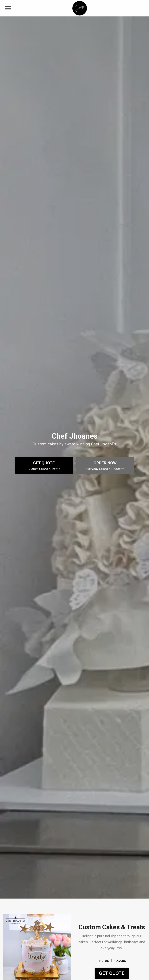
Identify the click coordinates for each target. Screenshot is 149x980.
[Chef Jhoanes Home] (80, 8)
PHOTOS (103, 961)
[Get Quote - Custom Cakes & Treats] (44, 465)
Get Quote (112, 973)
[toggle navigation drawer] (8, 8)
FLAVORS (120, 961)
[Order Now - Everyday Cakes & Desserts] (105, 465)
